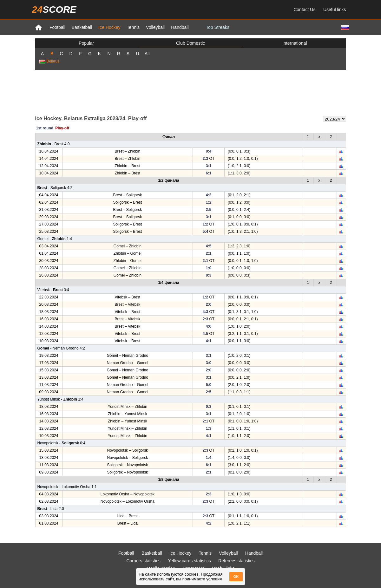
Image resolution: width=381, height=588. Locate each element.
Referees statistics (236, 561)
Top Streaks (218, 27)
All (147, 54)
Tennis (133, 27)
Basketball (82, 27)
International (295, 43)
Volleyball (155, 27)
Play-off (62, 128)
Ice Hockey (109, 27)
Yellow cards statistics (189, 561)
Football (57, 27)
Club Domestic (190, 43)
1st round (45, 128)
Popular (86, 43)
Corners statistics (143, 561)
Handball (180, 27)
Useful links (335, 10)
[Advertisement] (191, 92)
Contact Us (304, 10)
